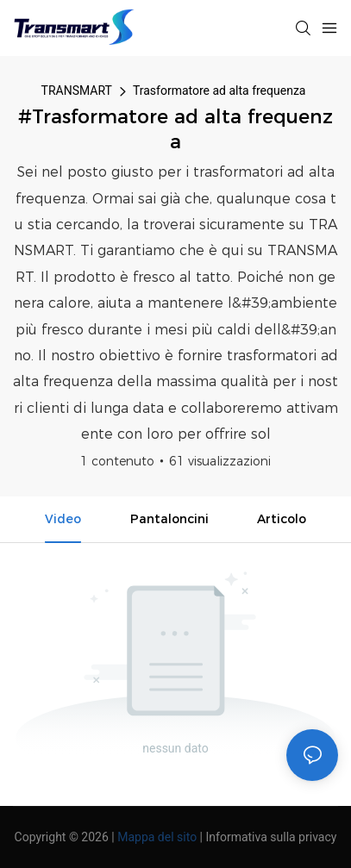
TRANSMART (77, 91)
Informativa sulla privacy (272, 837)
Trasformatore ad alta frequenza (219, 91)
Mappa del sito (157, 837)
